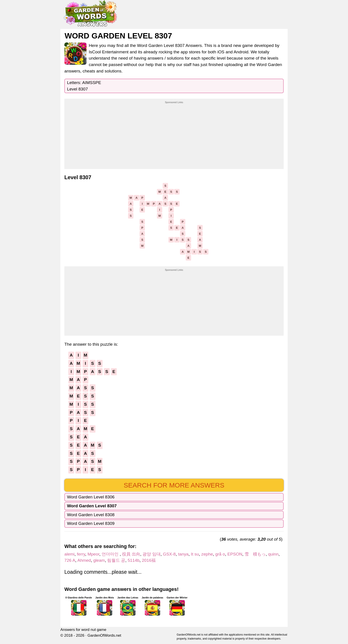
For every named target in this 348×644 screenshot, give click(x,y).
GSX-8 (169, 554)
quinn (273, 554)
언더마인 (111, 554)
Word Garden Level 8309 (91, 523)
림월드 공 (116, 560)
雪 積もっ (255, 554)
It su (195, 554)
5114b (133, 560)
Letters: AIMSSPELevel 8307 (84, 86)
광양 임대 (151, 554)
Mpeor (93, 554)
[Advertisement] (174, 132)
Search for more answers (174, 485)
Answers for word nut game (83, 630)
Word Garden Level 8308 (91, 515)
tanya (183, 554)
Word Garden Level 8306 (91, 497)
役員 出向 (131, 554)
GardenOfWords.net (104, 635)
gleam (99, 560)
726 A (70, 560)
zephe (207, 554)
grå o (220, 554)
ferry (81, 554)
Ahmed (84, 560)
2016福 (149, 560)
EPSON (235, 554)
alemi (69, 554)
